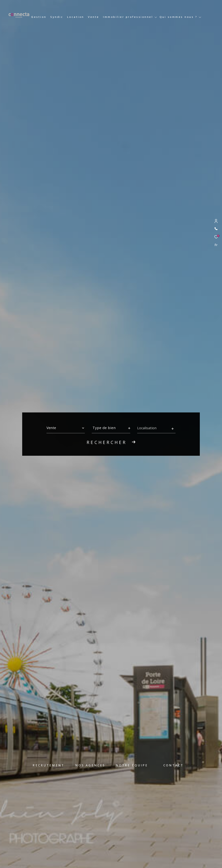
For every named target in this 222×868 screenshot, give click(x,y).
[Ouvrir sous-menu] (156, 17)
